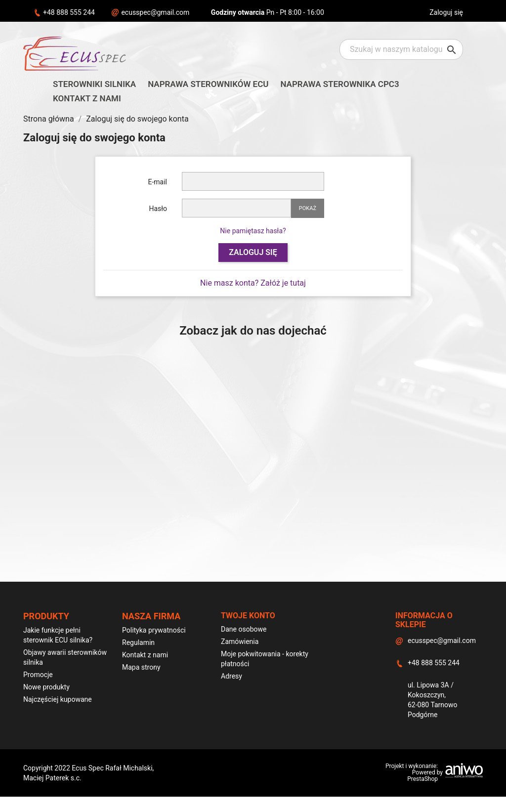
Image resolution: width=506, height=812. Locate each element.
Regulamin (138, 642)
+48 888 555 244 (69, 12)
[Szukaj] (401, 49)
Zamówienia (240, 641)
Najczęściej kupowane (58, 699)
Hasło (158, 209)
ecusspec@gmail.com (155, 12)
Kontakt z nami (87, 98)
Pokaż (308, 208)
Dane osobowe (244, 629)
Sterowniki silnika (94, 84)
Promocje (38, 675)
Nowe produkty (46, 687)
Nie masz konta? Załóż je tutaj (253, 283)
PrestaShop (422, 779)
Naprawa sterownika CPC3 (339, 84)
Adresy (232, 676)
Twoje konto (248, 616)
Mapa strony (141, 667)
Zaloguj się (253, 252)
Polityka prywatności (154, 630)
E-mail (157, 182)
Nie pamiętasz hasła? (253, 231)
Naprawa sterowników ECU (208, 84)
